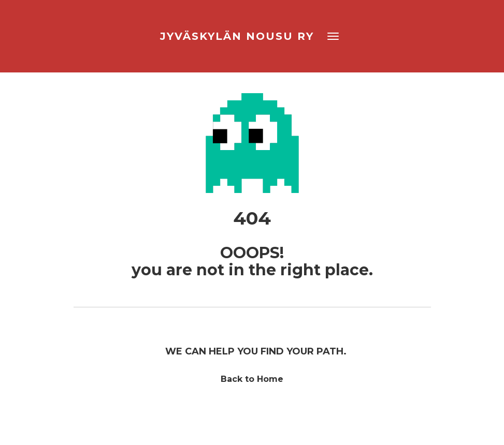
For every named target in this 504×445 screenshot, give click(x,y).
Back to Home (252, 379)
